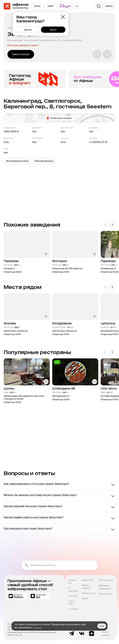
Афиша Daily (87, 580)
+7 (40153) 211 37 (98, 142)
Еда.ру (85, 598)
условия (37, 628)
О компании (74, 589)
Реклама (73, 596)
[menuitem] (37, 6)
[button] (17, 161)
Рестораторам (106, 580)
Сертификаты (105, 594)
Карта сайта (72, 602)
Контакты (73, 609)
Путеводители (89, 593)
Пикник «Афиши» (86, 587)
